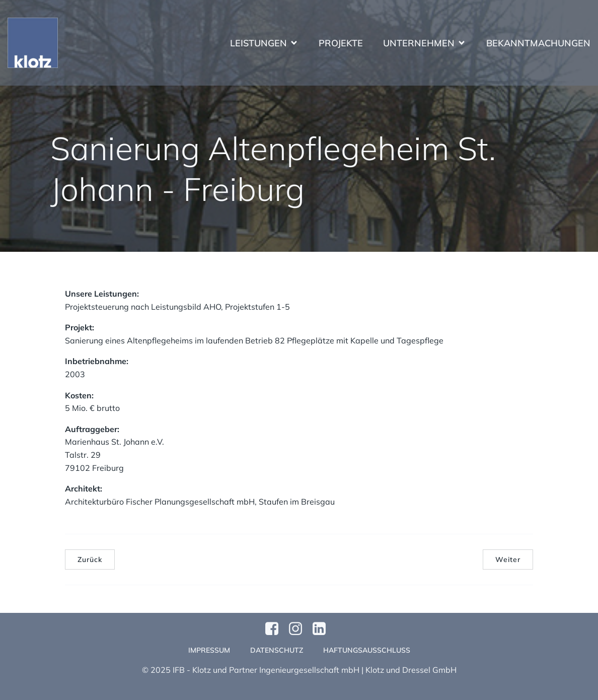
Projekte (341, 43)
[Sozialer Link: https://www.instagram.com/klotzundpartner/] (299, 629)
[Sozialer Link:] (323, 629)
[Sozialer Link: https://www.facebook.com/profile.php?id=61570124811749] (276, 629)
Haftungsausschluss (367, 650)
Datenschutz (277, 650)
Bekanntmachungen (538, 43)
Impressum (209, 650)
